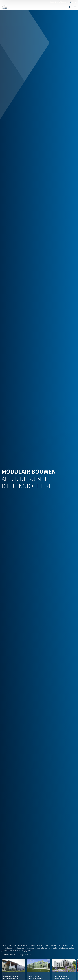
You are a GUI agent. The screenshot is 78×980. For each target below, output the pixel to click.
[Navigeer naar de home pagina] (5, 7)
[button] (25, 955)
